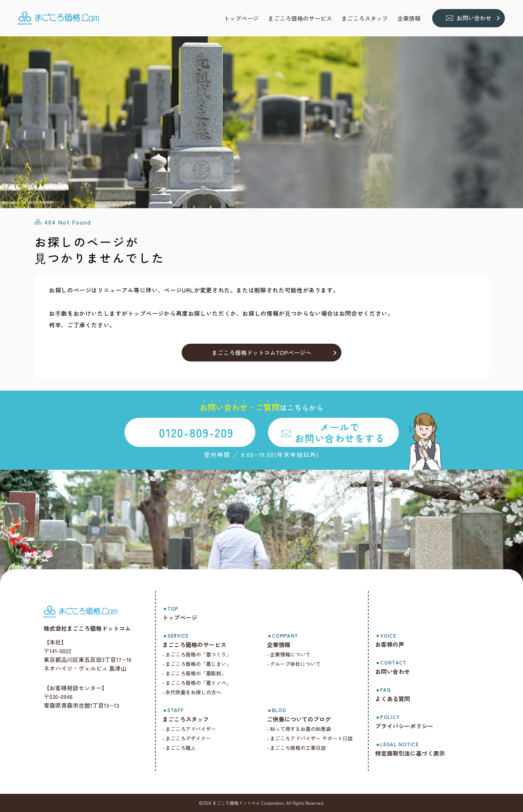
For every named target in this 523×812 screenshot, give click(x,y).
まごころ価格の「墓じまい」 (198, 664)
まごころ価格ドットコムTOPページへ (261, 352)
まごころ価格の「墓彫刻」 (196, 673)
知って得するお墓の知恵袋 (300, 729)
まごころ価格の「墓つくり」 (198, 654)
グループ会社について (295, 664)
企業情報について (290, 654)
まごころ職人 (181, 748)
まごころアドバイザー (191, 729)
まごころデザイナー (188, 738)
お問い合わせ (474, 18)
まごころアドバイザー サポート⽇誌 (311, 738)
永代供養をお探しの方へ (193, 692)
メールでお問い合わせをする (340, 432)
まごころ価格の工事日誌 (298, 748)
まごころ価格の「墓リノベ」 (198, 683)
